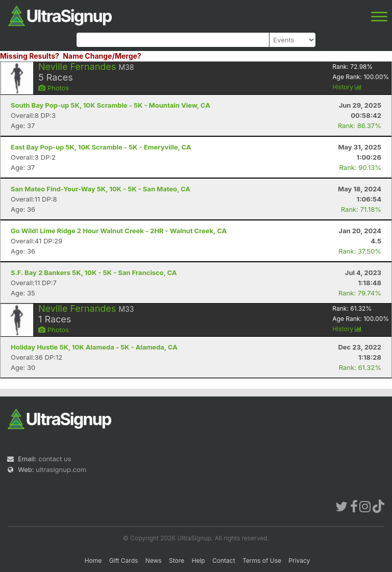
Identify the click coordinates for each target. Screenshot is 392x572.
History (347, 87)
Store (177, 561)
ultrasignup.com (61, 469)
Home (93, 561)
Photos (54, 88)
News (154, 561)
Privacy (299, 561)
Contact (224, 561)
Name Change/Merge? (102, 56)
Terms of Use (262, 561)
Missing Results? (30, 56)
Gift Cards (124, 561)
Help (198, 561)
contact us (55, 459)
